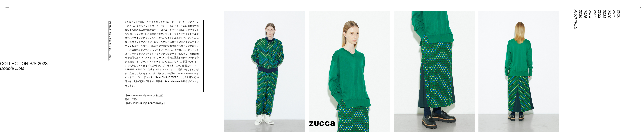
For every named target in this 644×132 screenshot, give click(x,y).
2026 (581, 14)
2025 (585, 14)
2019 (614, 14)
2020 (609, 14)
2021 (605, 14)
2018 (619, 14)
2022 (600, 14)
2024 (590, 14)
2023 (595, 14)
